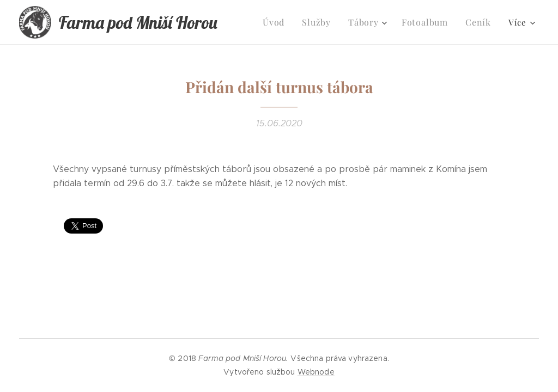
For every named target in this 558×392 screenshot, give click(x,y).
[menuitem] (283, 22)
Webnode (316, 372)
